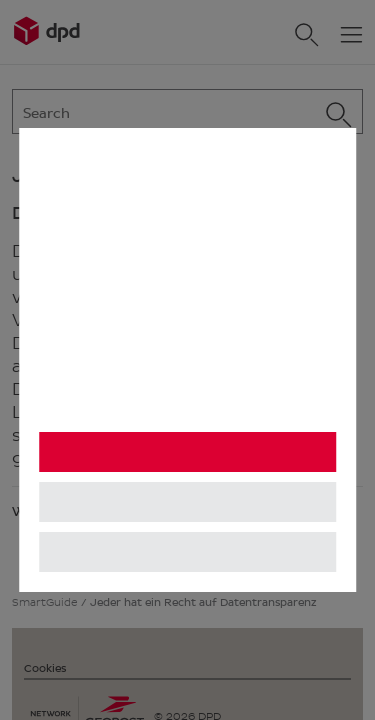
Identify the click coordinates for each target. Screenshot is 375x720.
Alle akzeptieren (187, 452)
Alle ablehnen (187, 552)
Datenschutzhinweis (111, 407)
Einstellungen (187, 502)
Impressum (265, 407)
